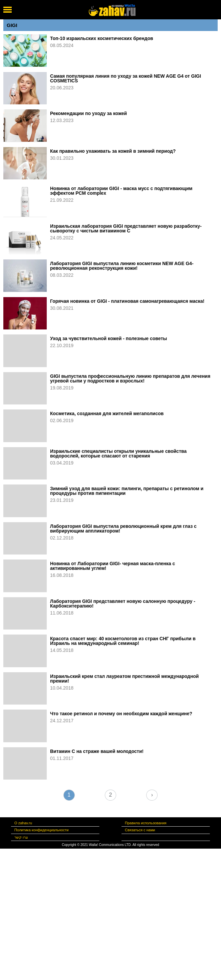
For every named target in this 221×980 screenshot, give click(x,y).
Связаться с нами (140, 830)
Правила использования (146, 823)
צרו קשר (21, 837)
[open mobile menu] (8, 10)
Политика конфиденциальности (41, 830)
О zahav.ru (23, 823)
